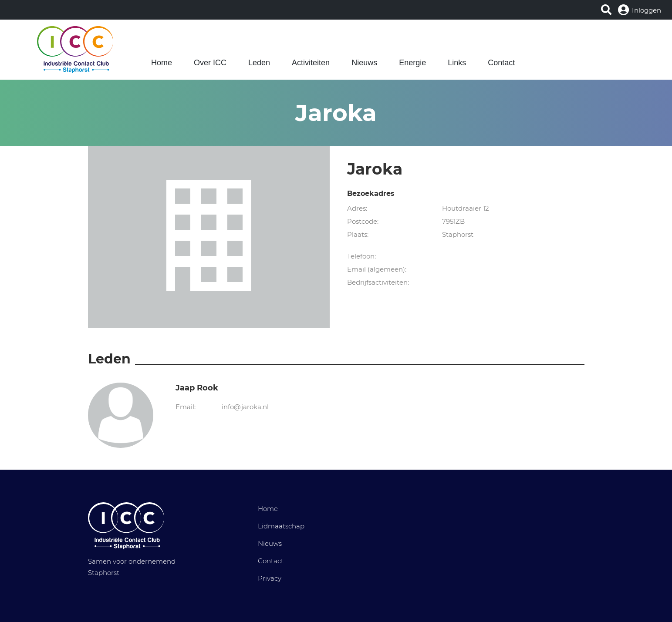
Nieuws (364, 63)
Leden (259, 63)
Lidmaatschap (281, 526)
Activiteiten (311, 63)
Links (457, 63)
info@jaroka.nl (245, 407)
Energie (412, 63)
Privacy (270, 578)
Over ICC (210, 63)
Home (162, 63)
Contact (501, 63)
